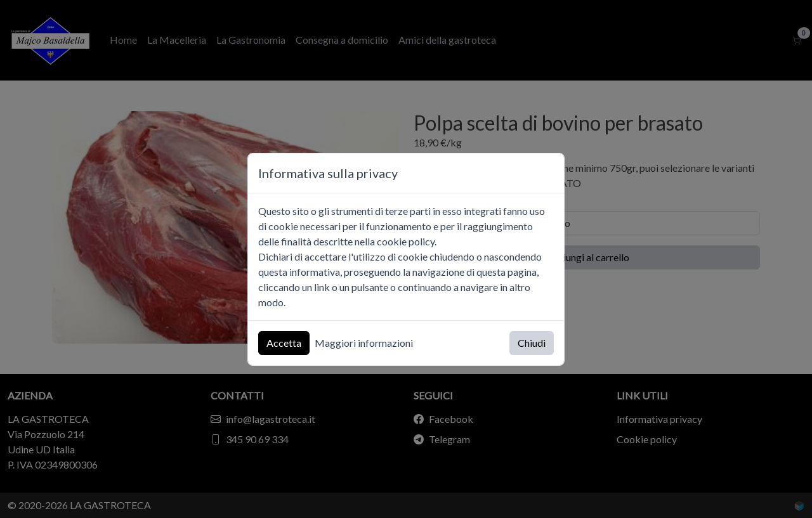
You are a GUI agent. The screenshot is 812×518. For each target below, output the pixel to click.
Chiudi (532, 343)
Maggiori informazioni (364, 343)
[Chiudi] (549, 173)
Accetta (284, 343)
